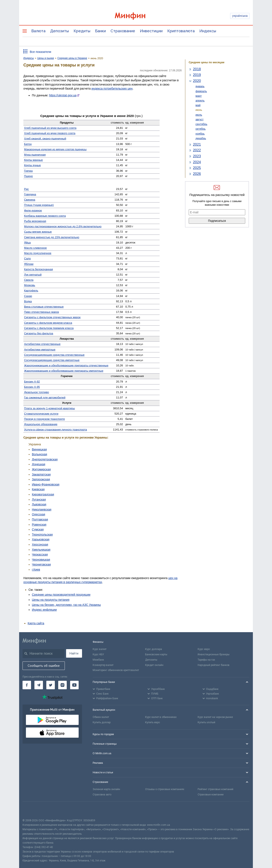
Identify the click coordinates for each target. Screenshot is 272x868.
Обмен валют (101, 717)
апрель (200, 101)
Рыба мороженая (35, 221)
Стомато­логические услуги (41, 414)
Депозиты (59, 31)
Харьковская (41, 539)
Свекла (29, 280)
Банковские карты (156, 654)
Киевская (38, 489)
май (198, 105)
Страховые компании (211, 795)
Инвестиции (151, 31)
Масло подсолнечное (38, 253)
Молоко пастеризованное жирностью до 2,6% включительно (63, 226)
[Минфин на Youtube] (74, 685)
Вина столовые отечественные (44, 307)
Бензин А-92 (32, 382)
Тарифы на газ (206, 660)
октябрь (201, 129)
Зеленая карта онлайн (106, 789)
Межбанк (98, 660)
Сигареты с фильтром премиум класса (49, 328)
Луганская (39, 499)
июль (199, 115)
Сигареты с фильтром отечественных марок (52, 317)
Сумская (38, 529)
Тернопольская (42, 535)
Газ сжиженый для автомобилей (45, 397)
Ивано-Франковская (46, 484)
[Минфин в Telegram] (39, 685)
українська (240, 16)
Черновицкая (41, 560)
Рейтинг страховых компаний (215, 789)
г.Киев (36, 570)
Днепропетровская (45, 459)
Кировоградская (43, 494)
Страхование (123, 31)
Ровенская (39, 525)
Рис (26, 189)
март (199, 96)
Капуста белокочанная (38, 269)
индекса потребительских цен (112, 89)
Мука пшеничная (35, 155)
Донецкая (39, 464)
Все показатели (40, 52)
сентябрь (201, 124)
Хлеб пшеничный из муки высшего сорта (50, 128)
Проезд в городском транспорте (44, 419)
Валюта (38, 31)
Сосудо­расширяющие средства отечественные (54, 355)
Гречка (28, 171)
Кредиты (82, 31)
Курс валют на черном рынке (215, 717)
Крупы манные (33, 160)
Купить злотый (206, 722)
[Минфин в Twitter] (51, 685)
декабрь (201, 138)
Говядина (30, 194)
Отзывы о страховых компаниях (165, 789)
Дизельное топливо (36, 392)
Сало (27, 258)
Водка (28, 301)
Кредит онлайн (154, 665)
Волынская (40, 454)
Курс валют (100, 649)
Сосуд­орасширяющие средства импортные (52, 360)
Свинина (30, 200)
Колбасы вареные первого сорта (45, 216)
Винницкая (39, 449)
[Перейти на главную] (136, 16)
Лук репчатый (33, 275)
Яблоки (29, 264)
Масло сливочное (35, 248)
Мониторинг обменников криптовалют (116, 670)
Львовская (39, 504)
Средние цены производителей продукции (61, 595)
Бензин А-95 (32, 387)
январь (200, 86)
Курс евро (204, 649)
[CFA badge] (32, 810)
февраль (201, 91)
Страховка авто (102, 795)
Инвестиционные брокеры (214, 654)
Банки (100, 31)
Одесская (38, 514)
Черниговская (41, 564)
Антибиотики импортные (40, 350)
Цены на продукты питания (51, 600)
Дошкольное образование (41, 424)
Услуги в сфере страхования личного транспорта (55, 430)
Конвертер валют (103, 665)
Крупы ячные (32, 165)
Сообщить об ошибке (44, 666)
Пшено (28, 176)
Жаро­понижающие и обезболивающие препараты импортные (64, 371)
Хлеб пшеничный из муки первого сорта (50, 133)
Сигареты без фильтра (39, 333)
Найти (74, 653)
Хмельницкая (41, 550)
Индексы (208, 31)
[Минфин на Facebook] (27, 685)
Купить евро (152, 722)
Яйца (27, 243)
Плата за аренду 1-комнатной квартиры (49, 408)
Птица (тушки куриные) (39, 205)
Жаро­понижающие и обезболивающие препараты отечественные (66, 365)
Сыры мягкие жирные (38, 232)
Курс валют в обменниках (161, 717)
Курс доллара (154, 649)
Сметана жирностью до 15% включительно (52, 237)
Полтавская (40, 519)
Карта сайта (36, 623)
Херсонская (40, 544)
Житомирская (41, 469)
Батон (28, 144)
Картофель (31, 291)
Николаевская (42, 509)
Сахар (28, 296)
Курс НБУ (98, 654)
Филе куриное (33, 210)
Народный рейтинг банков (214, 665)
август (200, 119)
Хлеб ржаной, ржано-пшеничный (45, 139)
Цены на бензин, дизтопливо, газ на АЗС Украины (66, 605)
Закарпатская (41, 474)
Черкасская (40, 554)
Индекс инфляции (44, 610)
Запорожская (41, 479)
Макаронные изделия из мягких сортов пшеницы (55, 149)
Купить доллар (102, 722)
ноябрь (200, 134)
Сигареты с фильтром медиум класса (48, 323)
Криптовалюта (181, 31)
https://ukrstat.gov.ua (63, 95)
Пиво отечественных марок (41, 312)
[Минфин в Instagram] (62, 685)
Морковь (30, 285)
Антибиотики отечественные (42, 344)
